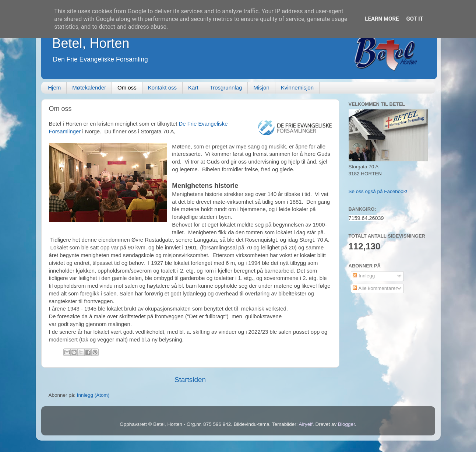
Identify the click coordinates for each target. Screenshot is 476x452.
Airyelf (306, 424)
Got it (415, 19)
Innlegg (364, 276)
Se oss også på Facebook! (378, 191)
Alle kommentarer (375, 288)
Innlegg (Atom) (93, 395)
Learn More (382, 19)
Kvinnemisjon (297, 87)
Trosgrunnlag (226, 87)
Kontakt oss (162, 87)
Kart (193, 87)
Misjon (261, 87)
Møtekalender (89, 87)
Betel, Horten (91, 43)
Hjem (54, 87)
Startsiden (190, 380)
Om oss (127, 87)
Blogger (346, 424)
